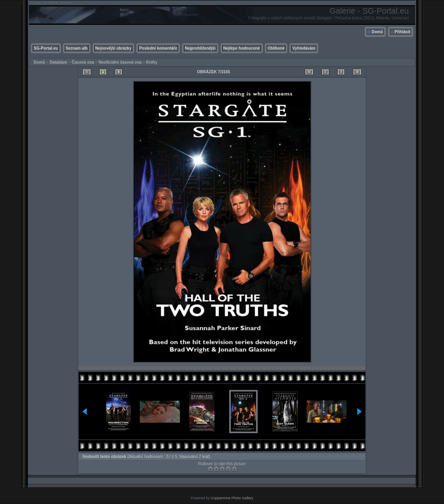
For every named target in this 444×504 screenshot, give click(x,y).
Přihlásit (403, 32)
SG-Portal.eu (46, 48)
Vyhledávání (304, 48)
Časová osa (83, 62)
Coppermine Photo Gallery (232, 498)
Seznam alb (77, 48)
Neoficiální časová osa (120, 62)
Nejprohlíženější (200, 48)
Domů (377, 32)
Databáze (59, 62)
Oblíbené (276, 48)
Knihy (152, 62)
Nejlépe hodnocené (242, 48)
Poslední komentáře (158, 48)
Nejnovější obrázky (114, 48)
